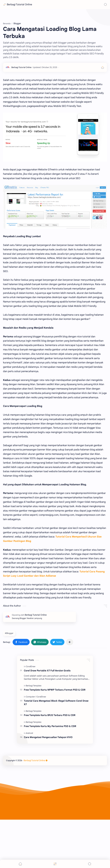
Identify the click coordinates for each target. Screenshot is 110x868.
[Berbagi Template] (34, 734)
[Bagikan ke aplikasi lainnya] (70, 690)
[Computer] (31, 745)
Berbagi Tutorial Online (19, 5)
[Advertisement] (55, 39)
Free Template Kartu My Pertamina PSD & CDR (50, 775)
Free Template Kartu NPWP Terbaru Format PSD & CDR (55, 738)
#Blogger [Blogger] (9, 682)
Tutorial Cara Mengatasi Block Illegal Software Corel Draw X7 (56, 751)
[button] (21, 690)
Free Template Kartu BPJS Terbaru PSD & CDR (50, 763)
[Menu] (55, 864)
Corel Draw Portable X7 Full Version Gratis (47, 719)
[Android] (29, 781)
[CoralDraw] (31, 715)
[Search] (105, 5)
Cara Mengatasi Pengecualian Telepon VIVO (48, 786)
